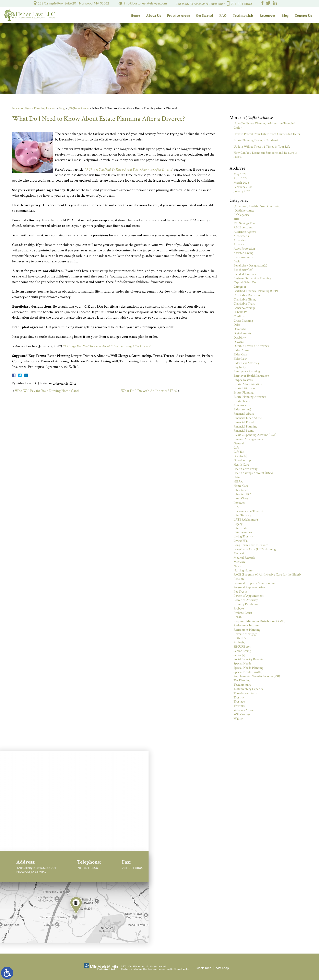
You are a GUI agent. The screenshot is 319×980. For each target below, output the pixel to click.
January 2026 (242, 191)
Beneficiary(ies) (243, 270)
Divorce (239, 342)
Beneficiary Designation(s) (250, 266)
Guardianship (242, 460)
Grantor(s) (240, 456)
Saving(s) (239, 642)
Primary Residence (246, 604)
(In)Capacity (241, 215)
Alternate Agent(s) (246, 232)
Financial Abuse (244, 414)
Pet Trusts (240, 592)
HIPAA (238, 482)
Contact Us (303, 16)
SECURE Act (242, 647)
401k (237, 219)
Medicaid (239, 553)
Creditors (240, 316)
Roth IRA (240, 638)
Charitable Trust (244, 304)
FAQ (223, 16)
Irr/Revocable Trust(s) (248, 511)
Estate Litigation (244, 388)
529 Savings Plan (245, 223)
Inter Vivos (241, 498)
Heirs (237, 477)
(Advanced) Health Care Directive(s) (257, 206)
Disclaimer (203, 968)
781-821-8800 (241, 4)
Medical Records (244, 558)
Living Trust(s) (243, 537)
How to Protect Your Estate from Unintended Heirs (267, 134)
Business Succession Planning (252, 278)
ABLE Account (243, 227)
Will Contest (242, 714)
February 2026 (243, 187)
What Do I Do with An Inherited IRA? (149, 391)
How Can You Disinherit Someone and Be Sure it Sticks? (265, 155)
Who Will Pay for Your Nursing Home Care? (47, 391)
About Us (153, 16)
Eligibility (240, 367)
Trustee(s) (240, 702)
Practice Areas (178, 16)
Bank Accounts (243, 257)
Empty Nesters (243, 380)
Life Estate (240, 528)
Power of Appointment (249, 596)
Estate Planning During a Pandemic (256, 140)
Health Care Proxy (245, 469)
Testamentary (242, 685)
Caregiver (240, 287)
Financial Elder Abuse (248, 418)
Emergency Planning (247, 371)
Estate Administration (248, 384)
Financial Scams (244, 431)
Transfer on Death (245, 693)
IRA (236, 507)
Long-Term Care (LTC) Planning (255, 549)
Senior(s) (239, 655)
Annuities (240, 240)
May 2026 (240, 174)
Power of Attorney (246, 600)
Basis (237, 261)
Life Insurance (243, 532)
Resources (268, 16)
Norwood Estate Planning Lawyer (34, 108)
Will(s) (238, 719)
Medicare (240, 562)
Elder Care (240, 355)
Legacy (238, 524)
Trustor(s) (240, 706)
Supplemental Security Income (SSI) (257, 676)
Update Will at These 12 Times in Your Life (262, 147)
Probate (239, 609)
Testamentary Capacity (248, 689)
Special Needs (242, 664)
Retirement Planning (247, 630)
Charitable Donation (247, 295)
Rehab (238, 617)
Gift (236, 448)
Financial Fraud (244, 422)
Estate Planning (244, 393)
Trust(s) (239, 698)
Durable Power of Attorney (251, 346)
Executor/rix (242, 405)
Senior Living (242, 651)
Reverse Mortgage (245, 634)
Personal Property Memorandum (255, 583)
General (239, 443)
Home (135, 16)
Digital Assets (242, 333)
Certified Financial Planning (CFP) (256, 291)
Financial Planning (245, 427)
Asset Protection (244, 249)
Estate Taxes (242, 401)
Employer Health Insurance (251, 376)
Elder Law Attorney (246, 363)
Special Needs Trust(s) (248, 672)
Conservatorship (244, 308)
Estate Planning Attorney (250, 397)
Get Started (205, 16)
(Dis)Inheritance (78, 108)
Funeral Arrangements (248, 439)
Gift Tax (239, 452)
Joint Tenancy (242, 515)
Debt (237, 325)
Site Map (223, 968)
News (237, 566)
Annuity (239, 244)
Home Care (241, 486)
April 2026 (241, 178)
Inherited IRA (243, 494)
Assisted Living (243, 253)
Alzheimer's (241, 236)
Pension (239, 579)
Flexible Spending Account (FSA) (255, 435)
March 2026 (241, 183)
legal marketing (151, 969)
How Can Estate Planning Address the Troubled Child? (264, 126)
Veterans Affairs (244, 710)
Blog (285, 16)
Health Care (241, 465)
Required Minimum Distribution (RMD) (259, 621)
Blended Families (245, 274)
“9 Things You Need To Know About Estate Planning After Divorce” (129, 169)
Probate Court (243, 613)
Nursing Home (243, 571)
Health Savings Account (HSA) (253, 473)
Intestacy (239, 503)
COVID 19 (240, 312)
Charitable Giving (245, 300)
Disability (240, 338)
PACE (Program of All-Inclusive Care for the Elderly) (268, 575)
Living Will (241, 541)
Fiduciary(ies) (242, 409)
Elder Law (240, 359)
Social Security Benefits (249, 659)
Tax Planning (242, 680)
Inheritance (241, 490)
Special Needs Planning (248, 668)
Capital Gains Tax (245, 282)
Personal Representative (249, 587)
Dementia (240, 329)
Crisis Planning (243, 321)
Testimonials (243, 16)
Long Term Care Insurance (251, 545)
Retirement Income (246, 625)
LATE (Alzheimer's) (246, 520)
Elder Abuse (241, 350)
